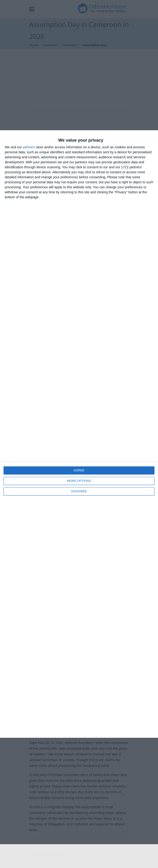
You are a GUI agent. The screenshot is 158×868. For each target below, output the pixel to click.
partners (29, 147)
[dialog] (79, 434)
